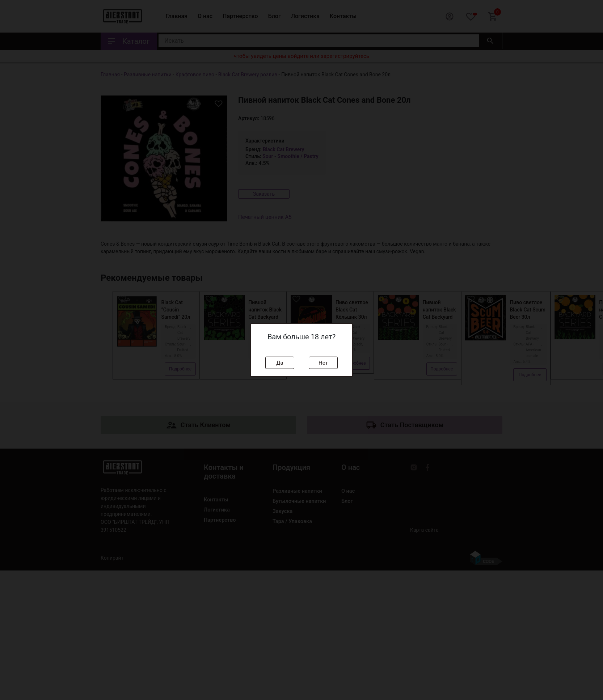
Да (280, 362)
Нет (323, 362)
